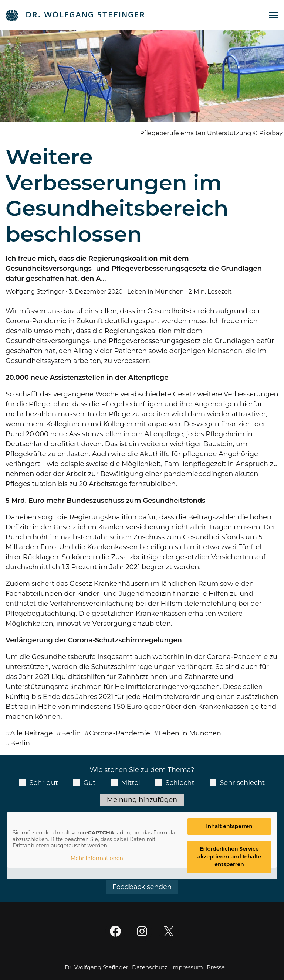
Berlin (71, 733)
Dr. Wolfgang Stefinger (97, 967)
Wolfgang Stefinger (35, 291)
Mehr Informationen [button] (97, 858)
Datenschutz (150, 967)
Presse (216, 967)
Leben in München (155, 291)
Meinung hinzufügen (142, 800)
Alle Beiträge (32, 733)
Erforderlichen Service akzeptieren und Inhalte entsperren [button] (229, 857)
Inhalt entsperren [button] (229, 826)
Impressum (187, 967)
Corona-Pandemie (120, 733)
